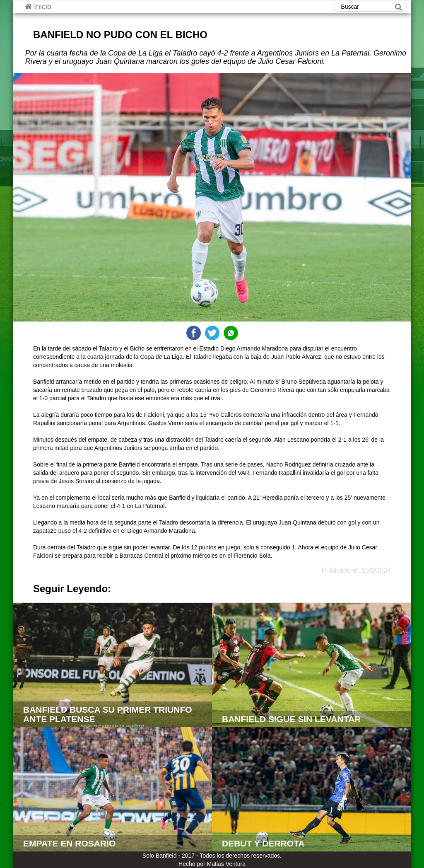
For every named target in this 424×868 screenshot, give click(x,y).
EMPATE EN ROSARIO (69, 843)
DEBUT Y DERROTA (263, 843)
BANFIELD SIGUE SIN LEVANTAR (291, 719)
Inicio (38, 7)
